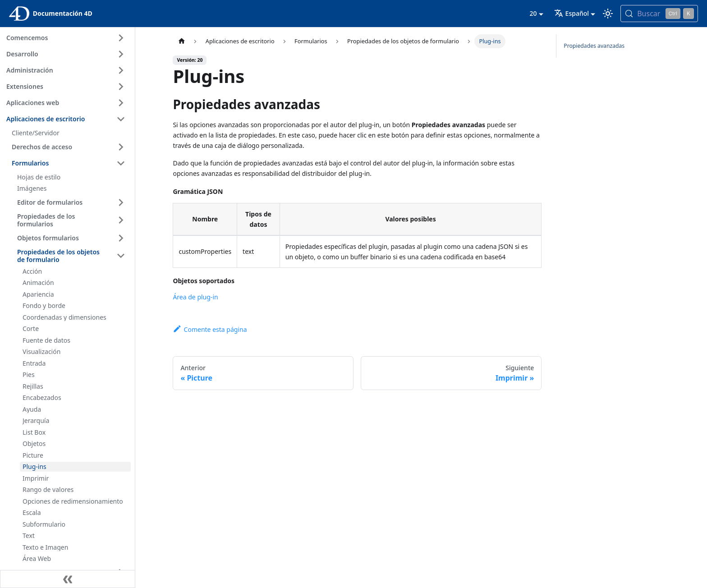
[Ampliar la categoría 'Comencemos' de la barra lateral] (121, 38)
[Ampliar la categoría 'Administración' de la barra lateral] (121, 70)
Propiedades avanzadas (594, 46)
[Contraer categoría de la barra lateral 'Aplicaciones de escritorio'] (121, 119)
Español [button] (572, 13)
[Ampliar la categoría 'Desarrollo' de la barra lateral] (121, 54)
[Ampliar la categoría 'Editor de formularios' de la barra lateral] (121, 202)
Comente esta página (210, 329)
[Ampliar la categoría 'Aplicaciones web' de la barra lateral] (121, 103)
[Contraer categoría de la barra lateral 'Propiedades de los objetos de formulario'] (121, 256)
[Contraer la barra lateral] (68, 579)
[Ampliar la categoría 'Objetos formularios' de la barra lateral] (121, 238)
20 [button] (533, 13)
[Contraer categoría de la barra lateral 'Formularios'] (121, 163)
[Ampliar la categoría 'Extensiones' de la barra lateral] (121, 87)
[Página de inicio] (181, 41)
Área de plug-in (195, 297)
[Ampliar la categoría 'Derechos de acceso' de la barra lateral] (121, 147)
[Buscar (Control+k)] (659, 14)
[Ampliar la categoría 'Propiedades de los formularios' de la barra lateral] (121, 220)
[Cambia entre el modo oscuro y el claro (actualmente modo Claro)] (608, 14)
